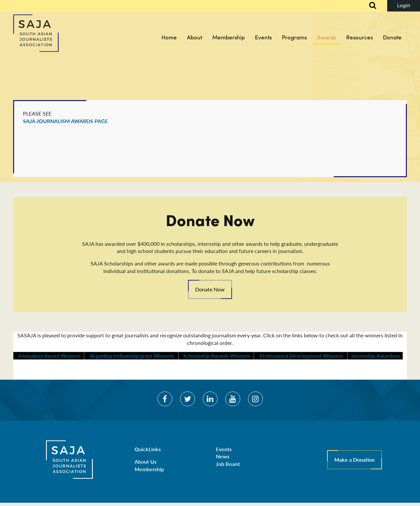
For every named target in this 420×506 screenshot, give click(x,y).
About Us (146, 462)
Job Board (228, 464)
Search (369, 6)
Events (224, 449)
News (223, 456)
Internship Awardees (375, 356)
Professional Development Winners (301, 356)
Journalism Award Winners (49, 356)
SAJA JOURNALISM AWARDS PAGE (65, 121)
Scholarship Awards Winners (216, 356)
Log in (404, 6)
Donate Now (210, 289)
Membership (149, 469)
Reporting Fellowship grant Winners (132, 356)
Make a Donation (355, 460)
